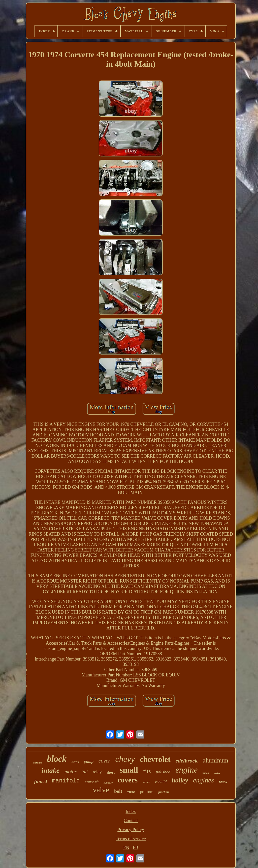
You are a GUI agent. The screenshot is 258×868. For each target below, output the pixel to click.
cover (104, 761)
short (111, 772)
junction (163, 792)
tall (85, 772)
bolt (118, 791)
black (223, 782)
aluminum (216, 760)
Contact (131, 821)
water (146, 782)
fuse (131, 792)
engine (186, 770)
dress (75, 762)
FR (136, 848)
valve (101, 790)
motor (71, 772)
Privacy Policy (131, 830)
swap (206, 773)
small (129, 770)
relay (97, 772)
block (57, 759)
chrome (38, 762)
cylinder (108, 783)
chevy (125, 759)
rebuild (161, 782)
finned (41, 781)
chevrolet (155, 759)
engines (203, 780)
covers (128, 780)
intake (51, 770)
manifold (66, 781)
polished (163, 772)
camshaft (92, 782)
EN (126, 848)
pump (89, 761)
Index (131, 811)
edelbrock (187, 761)
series (217, 773)
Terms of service (131, 839)
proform (147, 792)
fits (147, 771)
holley (180, 780)
